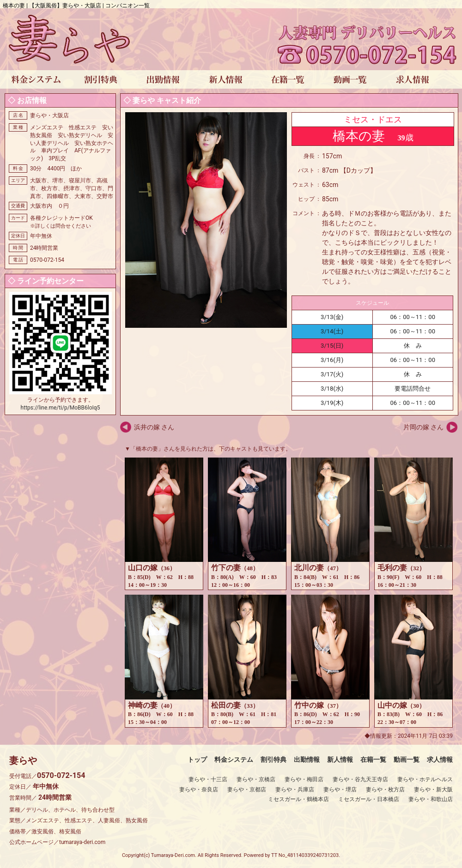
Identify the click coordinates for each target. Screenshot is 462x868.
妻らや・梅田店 (304, 779)
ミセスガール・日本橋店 (369, 799)
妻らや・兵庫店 (295, 790)
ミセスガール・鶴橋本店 (298, 799)
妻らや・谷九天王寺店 (360, 779)
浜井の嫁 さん (154, 427)
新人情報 (340, 759)
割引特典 (274, 759)
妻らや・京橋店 (256, 779)
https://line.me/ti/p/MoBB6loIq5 (61, 408)
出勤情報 (307, 759)
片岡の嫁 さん (423, 427)
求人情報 (440, 759)
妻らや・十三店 (208, 779)
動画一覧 (407, 759)
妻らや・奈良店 (199, 790)
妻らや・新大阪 (433, 790)
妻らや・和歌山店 (431, 799)
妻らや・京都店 (247, 790)
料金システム (234, 759)
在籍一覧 (373, 759)
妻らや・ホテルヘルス (425, 779)
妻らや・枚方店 (385, 790)
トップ (197, 759)
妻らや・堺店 (340, 790)
